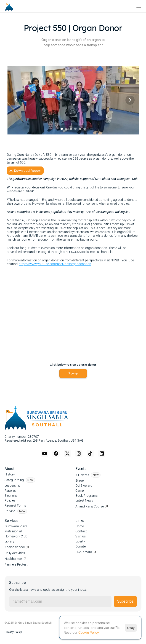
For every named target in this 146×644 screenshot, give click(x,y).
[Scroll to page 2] (66, 129)
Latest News (84, 500)
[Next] (130, 100)
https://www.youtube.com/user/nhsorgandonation (55, 264)
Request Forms (15, 505)
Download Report (25, 171)
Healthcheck (13, 559)
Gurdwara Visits (16, 526)
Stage (80, 480)
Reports (10, 491)
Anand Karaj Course (90, 506)
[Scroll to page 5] (80, 129)
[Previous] (16, 100)
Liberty (80, 541)
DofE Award (84, 486)
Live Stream (84, 552)
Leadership (12, 486)
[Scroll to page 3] (71, 129)
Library (9, 541)
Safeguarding (14, 480)
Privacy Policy (13, 632)
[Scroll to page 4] (75, 129)
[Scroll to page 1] (61, 129)
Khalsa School (15, 547)
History (10, 474)
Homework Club (16, 536)
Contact (81, 531)
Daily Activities (15, 553)
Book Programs (86, 496)
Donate (81, 546)
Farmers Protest (16, 564)
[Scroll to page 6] (85, 129)
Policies (10, 500)
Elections (11, 496)
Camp (80, 491)
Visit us (81, 536)
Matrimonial (13, 531)
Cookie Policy (89, 632)
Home (80, 526)
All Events (82, 475)
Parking (10, 511)
